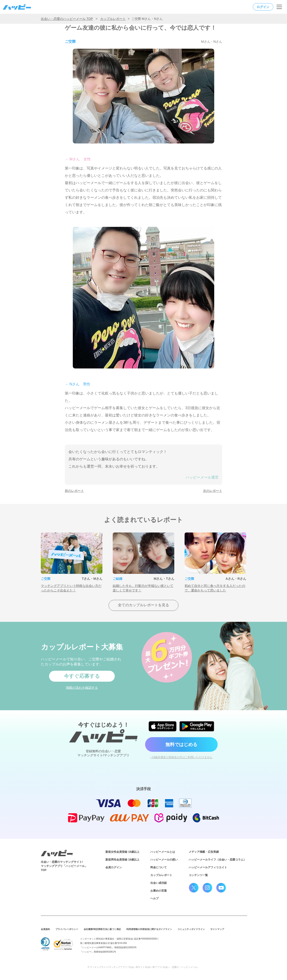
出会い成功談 (159, 883)
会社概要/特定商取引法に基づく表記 (102, 929)
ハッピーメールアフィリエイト (208, 867)
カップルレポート (113, 19)
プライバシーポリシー (67, 929)
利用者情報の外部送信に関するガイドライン (149, 929)
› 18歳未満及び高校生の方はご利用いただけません (181, 757)
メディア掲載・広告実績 (204, 852)
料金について (159, 867)
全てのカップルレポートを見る (143, 605)
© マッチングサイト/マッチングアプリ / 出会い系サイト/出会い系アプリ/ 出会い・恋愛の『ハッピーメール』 (143, 967)
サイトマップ (217, 929)
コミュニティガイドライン (191, 929)
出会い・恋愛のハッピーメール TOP (67, 19)
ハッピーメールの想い (164, 860)
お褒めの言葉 (159, 891)
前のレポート (74, 491)
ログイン (263, 7)
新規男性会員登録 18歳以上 (122, 860)
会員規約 (45, 929)
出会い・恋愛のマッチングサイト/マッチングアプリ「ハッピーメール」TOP (64, 866)
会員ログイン (114, 867)
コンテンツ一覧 (198, 875)
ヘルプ (154, 898)
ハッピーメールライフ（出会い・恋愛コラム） (217, 860)
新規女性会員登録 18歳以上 (122, 852)
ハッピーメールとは (163, 852)
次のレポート (213, 491)
